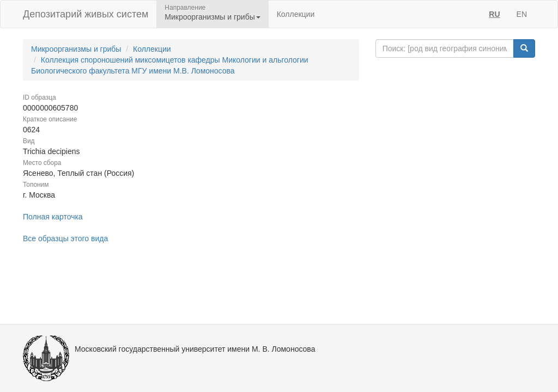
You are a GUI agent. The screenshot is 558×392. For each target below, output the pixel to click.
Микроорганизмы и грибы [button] (212, 17)
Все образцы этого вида (65, 238)
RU (494, 14)
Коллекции (296, 14)
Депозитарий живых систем (86, 14)
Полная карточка (53, 217)
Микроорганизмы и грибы (76, 49)
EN (522, 14)
